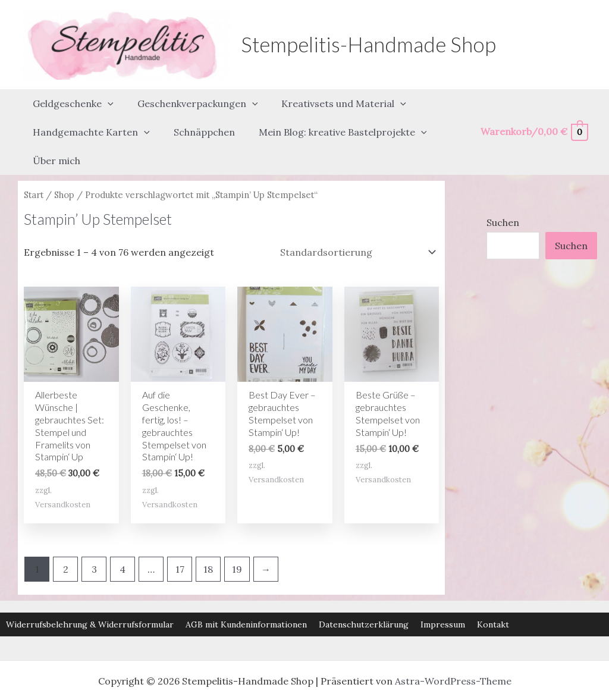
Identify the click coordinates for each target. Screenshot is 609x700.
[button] (105, 98)
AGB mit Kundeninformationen (246, 592)
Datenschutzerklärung (364, 592)
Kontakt (493, 592)
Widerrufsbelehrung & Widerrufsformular (90, 592)
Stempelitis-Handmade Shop (368, 44)
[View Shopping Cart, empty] (534, 116)
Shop (64, 162)
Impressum (443, 592)
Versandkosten (63, 472)
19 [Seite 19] (237, 536)
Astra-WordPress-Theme (453, 649)
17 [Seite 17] (180, 536)
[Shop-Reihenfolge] (357, 219)
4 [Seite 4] (123, 536)
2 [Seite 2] (66, 536)
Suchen (503, 190)
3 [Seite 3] (94, 536)
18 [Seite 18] (208, 536)
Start (34, 162)
